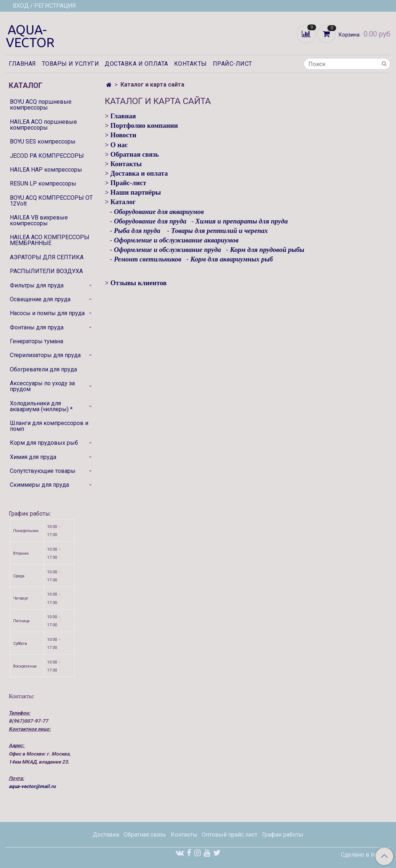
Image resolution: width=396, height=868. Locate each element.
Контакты (191, 64)
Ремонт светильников (148, 259)
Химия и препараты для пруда (241, 221)
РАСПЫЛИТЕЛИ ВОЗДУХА (46, 271)
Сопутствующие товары (43, 471)
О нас (119, 145)
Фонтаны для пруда (37, 327)
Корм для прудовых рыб (44, 443)
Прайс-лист (232, 64)
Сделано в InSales (366, 855)
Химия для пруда (33, 457)
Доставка (106, 835)
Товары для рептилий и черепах (220, 231)
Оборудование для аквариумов (160, 212)
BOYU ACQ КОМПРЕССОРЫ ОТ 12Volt (51, 201)
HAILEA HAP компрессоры (46, 170)
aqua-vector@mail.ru (32, 786)
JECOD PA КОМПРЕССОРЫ (47, 156)
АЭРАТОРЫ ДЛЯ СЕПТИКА (47, 257)
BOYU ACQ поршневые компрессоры (41, 105)
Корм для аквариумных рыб (232, 259)
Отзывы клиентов (139, 283)
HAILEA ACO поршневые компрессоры (43, 125)
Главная (22, 64)
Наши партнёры (136, 192)
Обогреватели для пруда (43, 369)
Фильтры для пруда (37, 285)
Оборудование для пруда (150, 221)
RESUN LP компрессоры (43, 183)
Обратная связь (135, 154)
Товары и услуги (71, 64)
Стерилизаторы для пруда (45, 355)
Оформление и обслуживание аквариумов (176, 240)
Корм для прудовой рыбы (267, 250)
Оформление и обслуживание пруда (167, 250)
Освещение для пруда (40, 299)
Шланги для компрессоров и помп (49, 426)
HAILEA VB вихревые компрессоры (39, 220)
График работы (283, 835)
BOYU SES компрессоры (43, 142)
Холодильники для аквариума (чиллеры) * (41, 406)
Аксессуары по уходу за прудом (42, 386)
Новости (124, 135)
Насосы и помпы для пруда (47, 313)
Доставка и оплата (137, 64)
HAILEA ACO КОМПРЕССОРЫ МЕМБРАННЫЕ (50, 240)
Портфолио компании (144, 125)
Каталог (123, 202)
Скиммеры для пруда (39, 485)
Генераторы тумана (36, 341)
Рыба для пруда (137, 231)
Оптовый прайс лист (230, 835)
